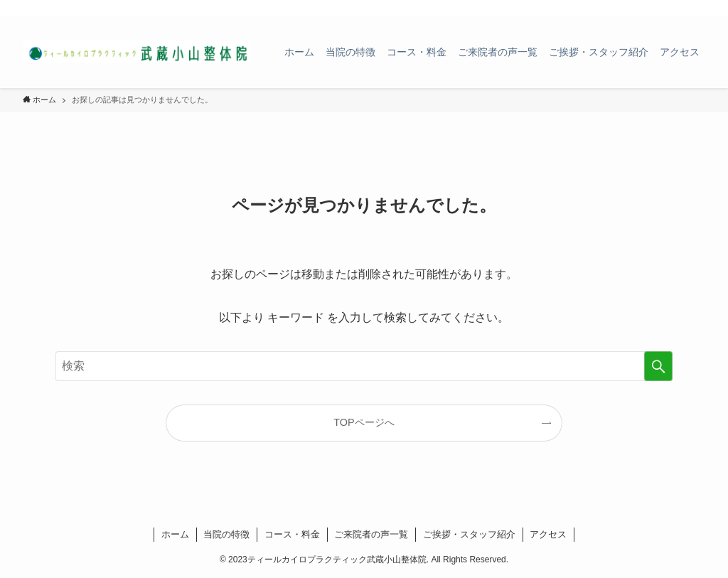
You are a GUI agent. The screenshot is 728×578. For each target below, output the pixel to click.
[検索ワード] (364, 366)
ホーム (175, 534)
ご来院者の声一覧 (371, 534)
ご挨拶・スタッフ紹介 (469, 534)
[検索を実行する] (658, 366)
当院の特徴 (226, 534)
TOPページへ (364, 422)
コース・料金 (292, 534)
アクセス (548, 534)
